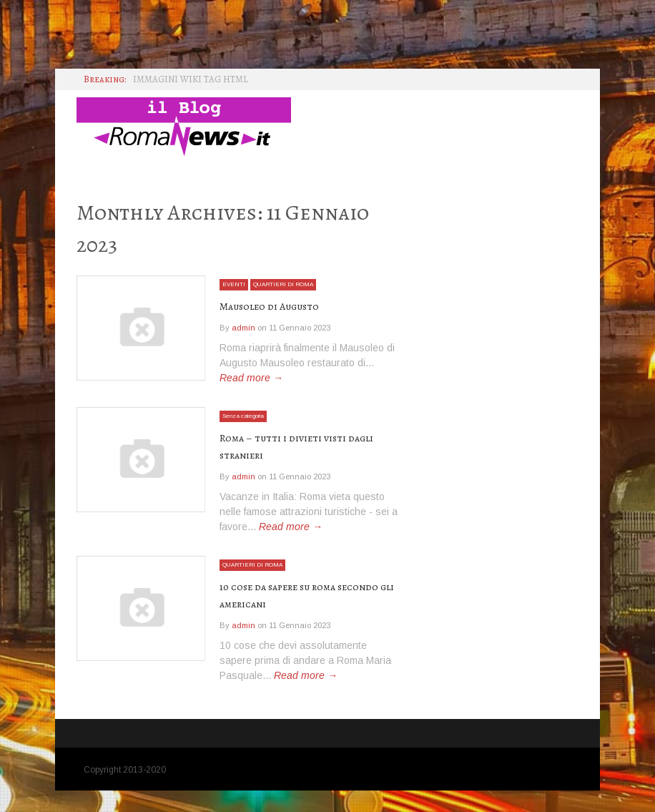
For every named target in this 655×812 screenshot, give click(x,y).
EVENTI (235, 284)
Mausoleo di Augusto (277, 306)
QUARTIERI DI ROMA (291, 284)
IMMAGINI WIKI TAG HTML (191, 79)
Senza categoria (251, 423)
